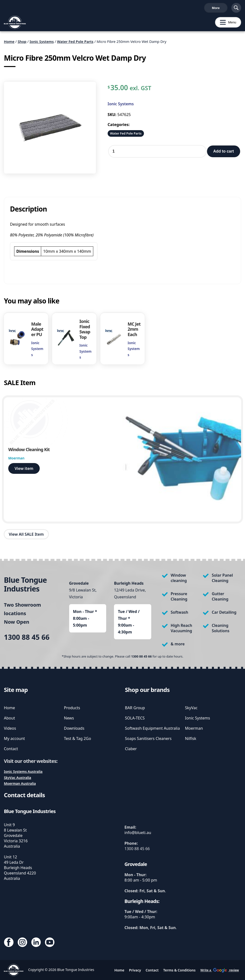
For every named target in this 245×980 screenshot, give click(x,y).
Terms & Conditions (179, 970)
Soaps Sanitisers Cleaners (148, 738)
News (69, 718)
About (9, 718)
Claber (131, 749)
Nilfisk (191, 738)
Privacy (135, 970)
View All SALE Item (26, 536)
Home (9, 43)
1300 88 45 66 (17, 9)
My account (14, 738)
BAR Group (135, 708)
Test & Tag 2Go (78, 738)
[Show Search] (236, 9)
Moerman (194, 728)
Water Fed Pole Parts (75, 43)
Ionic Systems (42, 43)
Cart (219, 9)
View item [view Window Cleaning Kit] (24, 470)
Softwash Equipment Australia (152, 728)
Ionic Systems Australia (23, 771)
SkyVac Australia (18, 778)
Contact (11, 749)
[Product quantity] (157, 153)
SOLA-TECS (135, 718)
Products (72, 708)
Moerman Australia (20, 783)
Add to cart (224, 153)
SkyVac (191, 708)
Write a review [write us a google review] (107, 9)
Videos (10, 728)
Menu (226, 24)
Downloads (74, 728)
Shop (22, 43)
